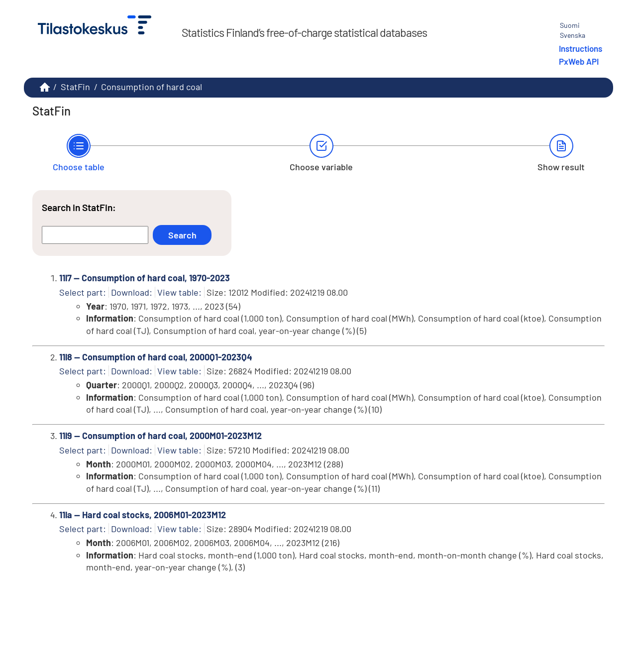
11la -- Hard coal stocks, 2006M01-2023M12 (143, 515)
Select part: (83, 292)
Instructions (581, 48)
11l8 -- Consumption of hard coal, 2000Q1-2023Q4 (156, 357)
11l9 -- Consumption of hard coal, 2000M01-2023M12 (160, 436)
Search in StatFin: (79, 207)
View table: (179, 292)
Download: (132, 292)
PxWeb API (579, 61)
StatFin (75, 87)
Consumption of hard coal (152, 87)
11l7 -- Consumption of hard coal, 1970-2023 (145, 278)
